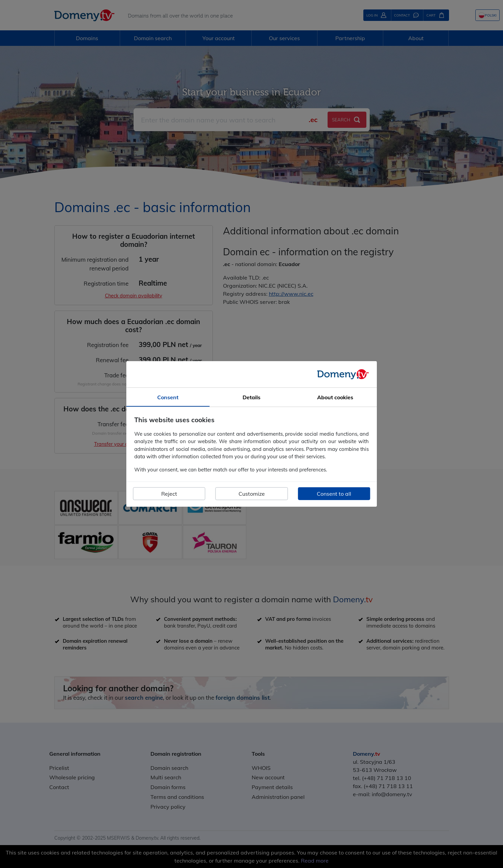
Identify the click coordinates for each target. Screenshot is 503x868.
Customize (252, 494)
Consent (168, 397)
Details (251, 397)
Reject (169, 494)
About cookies (335, 397)
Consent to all (334, 494)
